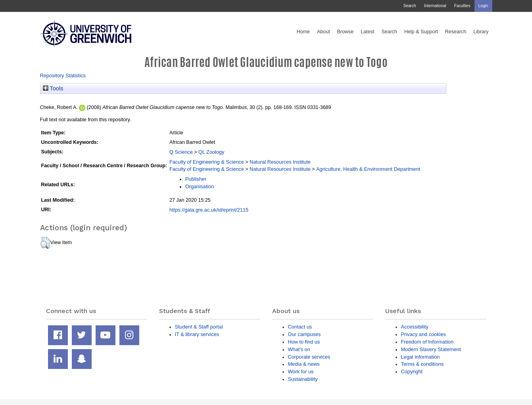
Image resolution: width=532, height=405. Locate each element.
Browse (346, 32)
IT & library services (197, 334)
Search (409, 6)
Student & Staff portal (199, 327)
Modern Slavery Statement (431, 349)
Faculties (462, 6)
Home (303, 32)
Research (456, 32)
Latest (367, 32)
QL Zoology (211, 152)
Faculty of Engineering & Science (207, 162)
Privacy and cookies (423, 334)
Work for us (301, 372)
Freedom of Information (427, 342)
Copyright (412, 372)
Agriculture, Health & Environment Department (368, 169)
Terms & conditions (423, 364)
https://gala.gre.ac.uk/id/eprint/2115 (209, 210)
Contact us (300, 327)
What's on (299, 349)
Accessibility (415, 327)
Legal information (421, 357)
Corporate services (309, 357)
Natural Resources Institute (280, 162)
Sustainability (303, 379)
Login (483, 6)
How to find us (304, 342)
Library (481, 32)
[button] (45, 243)
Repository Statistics (63, 75)
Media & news (304, 364)
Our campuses (304, 334)
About (324, 32)
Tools (53, 88)
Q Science (181, 152)
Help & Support (421, 32)
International (435, 6)
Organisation (200, 186)
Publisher (196, 179)
